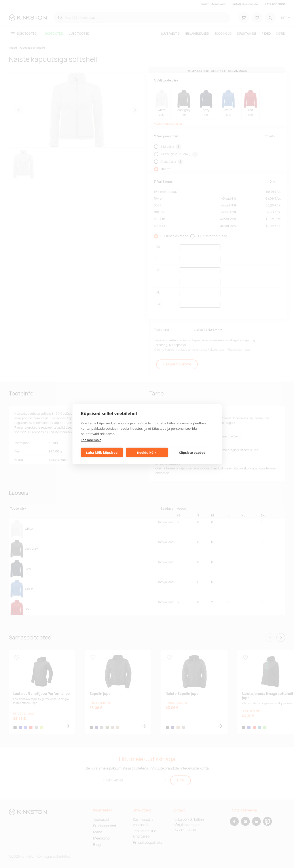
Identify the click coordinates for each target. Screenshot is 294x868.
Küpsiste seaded (192, 452)
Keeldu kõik (147, 452)
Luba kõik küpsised (102, 452)
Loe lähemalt (91, 440)
